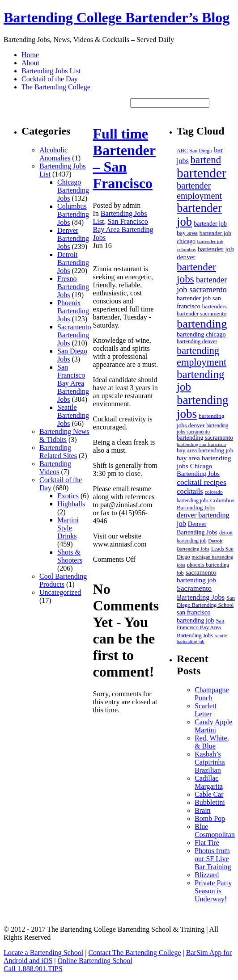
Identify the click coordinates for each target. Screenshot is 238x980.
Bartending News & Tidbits (64, 435)
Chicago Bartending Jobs (73, 190)
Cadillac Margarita (209, 782)
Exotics (68, 496)
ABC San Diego (194, 151)
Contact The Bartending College (134, 953)
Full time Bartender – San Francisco (124, 158)
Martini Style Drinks (68, 528)
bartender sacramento (202, 313)
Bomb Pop (210, 818)
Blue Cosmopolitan (215, 831)
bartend (206, 160)
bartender (202, 173)
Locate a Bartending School (43, 953)
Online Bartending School (95, 961)
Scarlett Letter (206, 710)
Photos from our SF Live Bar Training (213, 859)
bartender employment (199, 191)
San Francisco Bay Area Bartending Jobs (73, 383)
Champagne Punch (212, 694)
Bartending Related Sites (58, 452)
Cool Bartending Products (63, 580)
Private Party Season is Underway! (213, 891)
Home (30, 55)
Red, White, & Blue (212, 742)
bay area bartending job (205, 450)
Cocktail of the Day (50, 79)
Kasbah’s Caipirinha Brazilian (210, 762)
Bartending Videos (55, 468)
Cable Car (209, 794)
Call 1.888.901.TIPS (33, 969)
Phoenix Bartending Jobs (73, 311)
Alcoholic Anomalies (55, 154)
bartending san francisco (201, 444)
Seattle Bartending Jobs (73, 415)
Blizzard (207, 875)
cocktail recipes (202, 482)
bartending (202, 324)
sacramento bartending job (196, 576)
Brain (203, 810)
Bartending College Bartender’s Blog (117, 17)
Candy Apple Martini (213, 726)
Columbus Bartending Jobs (73, 214)
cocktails (190, 491)
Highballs (71, 504)
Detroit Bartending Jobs (73, 263)
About (30, 63)
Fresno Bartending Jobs (73, 287)
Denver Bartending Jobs (73, 238)
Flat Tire (207, 843)
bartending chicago (201, 334)
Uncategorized (60, 592)
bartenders (215, 306)
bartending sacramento (205, 438)
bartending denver (197, 341)
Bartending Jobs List (51, 71)
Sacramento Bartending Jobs (74, 335)
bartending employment (202, 356)
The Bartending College (56, 87)
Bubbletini (210, 802)
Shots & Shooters (70, 556)
